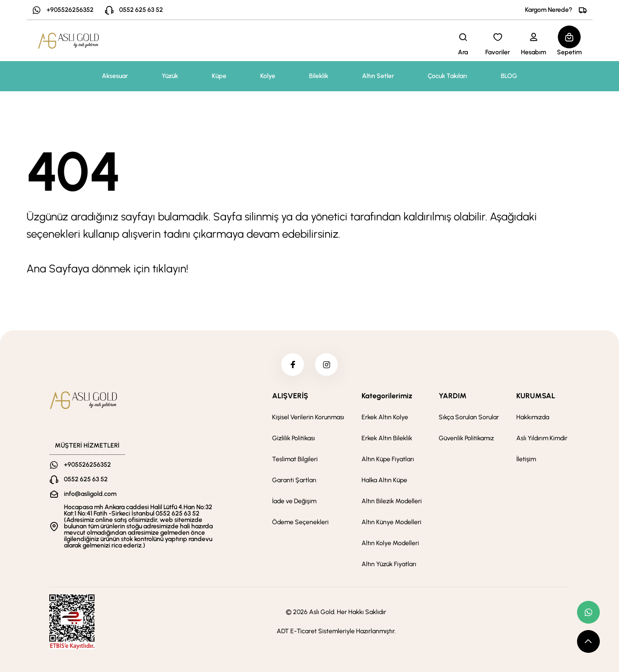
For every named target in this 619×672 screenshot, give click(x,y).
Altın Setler (378, 76)
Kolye (268, 76)
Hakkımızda (533, 417)
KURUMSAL (536, 396)
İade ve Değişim (294, 501)
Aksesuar (115, 76)
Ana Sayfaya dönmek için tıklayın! (107, 268)
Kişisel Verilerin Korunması (308, 417)
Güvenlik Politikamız (466, 438)
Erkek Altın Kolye (385, 417)
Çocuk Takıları (447, 76)
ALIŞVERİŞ (290, 396)
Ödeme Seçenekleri (300, 522)
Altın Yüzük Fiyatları (389, 564)
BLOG (509, 76)
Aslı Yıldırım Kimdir (542, 438)
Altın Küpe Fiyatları (388, 459)
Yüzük (170, 76)
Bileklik (319, 76)
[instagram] (326, 365)
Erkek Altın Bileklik (387, 438)
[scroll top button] (588, 641)
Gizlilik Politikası (294, 438)
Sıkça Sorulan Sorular (469, 417)
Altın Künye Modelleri (391, 522)
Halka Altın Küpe (384, 480)
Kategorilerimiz (387, 396)
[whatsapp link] (588, 612)
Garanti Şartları (294, 480)
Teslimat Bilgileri (295, 459)
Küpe (219, 76)
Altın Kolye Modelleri (390, 543)
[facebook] (293, 365)
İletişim (526, 459)
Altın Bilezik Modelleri (392, 501)
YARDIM (453, 396)
